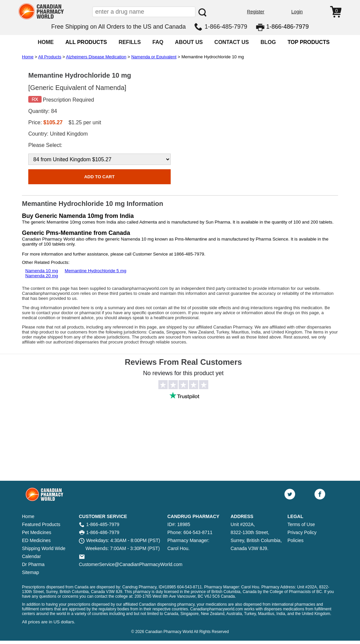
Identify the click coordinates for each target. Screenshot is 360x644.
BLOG (268, 42)
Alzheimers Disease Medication (96, 57)
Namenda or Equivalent (154, 57)
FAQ (158, 42)
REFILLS (130, 42)
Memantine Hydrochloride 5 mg (96, 271)
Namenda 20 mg (42, 276)
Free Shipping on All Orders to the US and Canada (118, 27)
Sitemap (30, 572)
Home (28, 57)
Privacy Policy (302, 532)
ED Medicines (36, 540)
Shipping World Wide (44, 548)
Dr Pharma (33, 564)
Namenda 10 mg (42, 271)
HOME (46, 42)
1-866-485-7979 (226, 27)
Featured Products (41, 524)
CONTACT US (232, 42)
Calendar (31, 556)
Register (256, 12)
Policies (295, 540)
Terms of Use (301, 524)
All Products (50, 57)
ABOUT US (189, 42)
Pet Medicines (37, 532)
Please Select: (45, 145)
